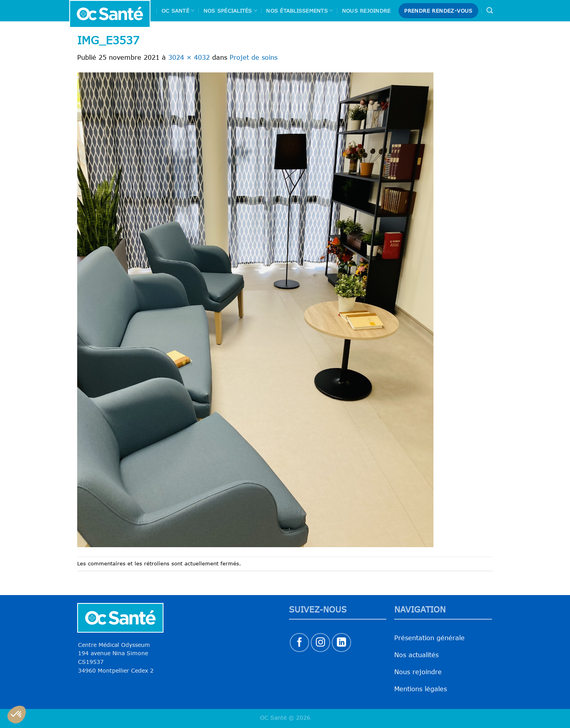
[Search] (490, 10)
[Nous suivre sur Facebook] (299, 643)
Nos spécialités (230, 10)
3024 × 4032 (189, 57)
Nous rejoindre (366, 11)
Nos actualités (416, 655)
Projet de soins (254, 57)
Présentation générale (429, 638)
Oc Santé (178, 10)
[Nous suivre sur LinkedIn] (341, 643)
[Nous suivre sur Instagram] (320, 643)
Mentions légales (421, 689)
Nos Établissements (299, 10)
